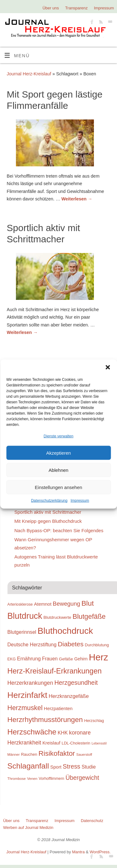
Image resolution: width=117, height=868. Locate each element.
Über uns (51, 8)
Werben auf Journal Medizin (28, 828)
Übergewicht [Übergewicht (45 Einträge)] (82, 778)
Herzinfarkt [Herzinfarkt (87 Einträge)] (27, 695)
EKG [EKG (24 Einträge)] (12, 659)
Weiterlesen (77, 199)
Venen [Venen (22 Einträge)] (32, 778)
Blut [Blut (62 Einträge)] (88, 603)
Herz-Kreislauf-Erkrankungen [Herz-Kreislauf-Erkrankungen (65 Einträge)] (55, 671)
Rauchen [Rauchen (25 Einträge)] (29, 754)
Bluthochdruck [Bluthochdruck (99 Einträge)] (65, 631)
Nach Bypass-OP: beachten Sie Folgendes (59, 530)
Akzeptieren (58, 453)
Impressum (80, 501)
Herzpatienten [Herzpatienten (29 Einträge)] (58, 709)
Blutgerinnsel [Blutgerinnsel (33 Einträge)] (22, 632)
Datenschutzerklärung (49, 501)
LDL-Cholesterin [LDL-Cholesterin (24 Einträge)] (76, 743)
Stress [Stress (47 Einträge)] (71, 766)
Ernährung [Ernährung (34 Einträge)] (29, 659)
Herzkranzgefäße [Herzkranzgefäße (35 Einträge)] (69, 696)
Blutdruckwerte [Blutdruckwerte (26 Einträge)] (57, 617)
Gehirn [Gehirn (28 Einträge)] (81, 659)
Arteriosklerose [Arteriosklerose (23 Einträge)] (20, 604)
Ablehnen (58, 470)
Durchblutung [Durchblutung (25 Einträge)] (97, 645)
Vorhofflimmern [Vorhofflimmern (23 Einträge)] (51, 779)
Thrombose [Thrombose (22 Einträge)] (17, 778)
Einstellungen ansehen (59, 487)
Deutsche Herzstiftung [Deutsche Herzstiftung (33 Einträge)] (32, 644)
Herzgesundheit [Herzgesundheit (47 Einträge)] (76, 683)
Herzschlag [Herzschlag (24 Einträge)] (94, 721)
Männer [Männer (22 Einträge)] (14, 754)
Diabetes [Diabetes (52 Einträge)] (71, 644)
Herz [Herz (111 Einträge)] (99, 657)
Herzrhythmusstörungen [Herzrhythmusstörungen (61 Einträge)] (45, 719)
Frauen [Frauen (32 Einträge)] (50, 659)
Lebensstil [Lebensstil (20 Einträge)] (99, 743)
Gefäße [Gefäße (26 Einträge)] (66, 659)
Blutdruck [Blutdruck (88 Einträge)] (25, 616)
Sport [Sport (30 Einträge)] (56, 767)
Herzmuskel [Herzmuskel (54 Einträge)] (25, 708)
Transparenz (76, 8)
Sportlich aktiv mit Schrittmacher (48, 512)
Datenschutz (92, 821)
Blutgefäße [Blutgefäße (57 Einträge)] (89, 616)
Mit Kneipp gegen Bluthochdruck (48, 521)
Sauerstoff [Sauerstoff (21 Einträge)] (84, 754)
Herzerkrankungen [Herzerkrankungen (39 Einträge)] (30, 683)
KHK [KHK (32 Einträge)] (63, 733)
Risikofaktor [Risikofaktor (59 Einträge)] (57, 753)
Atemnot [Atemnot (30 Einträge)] (43, 604)
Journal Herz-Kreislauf (29, 74)
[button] (108, 367)
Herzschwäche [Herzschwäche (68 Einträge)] (32, 732)
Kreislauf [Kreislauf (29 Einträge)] (51, 743)
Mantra (78, 852)
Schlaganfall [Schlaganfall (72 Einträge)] (28, 766)
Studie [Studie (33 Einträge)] (88, 767)
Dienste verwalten (58, 436)
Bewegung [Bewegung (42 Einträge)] (66, 604)
